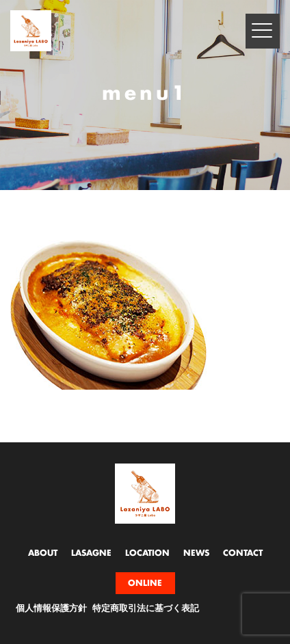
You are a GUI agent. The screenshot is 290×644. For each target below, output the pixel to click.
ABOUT (43, 553)
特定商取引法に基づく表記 (146, 609)
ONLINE (145, 583)
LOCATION (147, 553)
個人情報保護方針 (51, 609)
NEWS (196, 553)
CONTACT (243, 553)
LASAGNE (91, 553)
